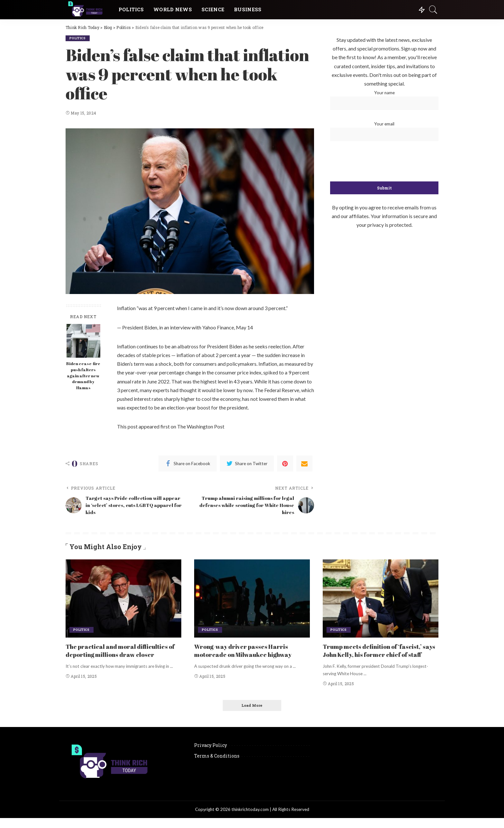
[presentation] (384, 162)
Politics (78, 38)
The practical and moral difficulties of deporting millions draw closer (120, 652)
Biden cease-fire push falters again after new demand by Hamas (83, 376)
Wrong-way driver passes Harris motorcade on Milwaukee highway (247, 652)
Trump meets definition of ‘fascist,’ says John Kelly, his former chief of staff (376, 656)
